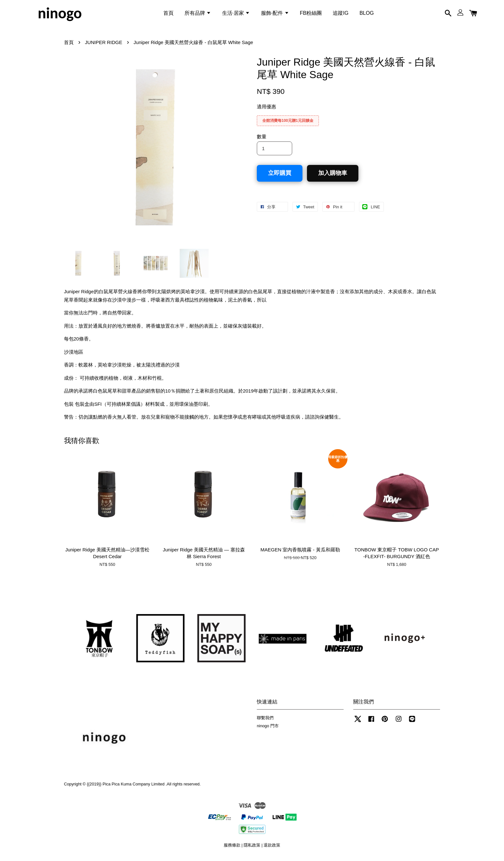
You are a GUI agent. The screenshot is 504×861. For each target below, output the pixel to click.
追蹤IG (341, 14)
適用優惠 (266, 109)
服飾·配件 (275, 14)
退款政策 (272, 848)
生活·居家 (236, 14)
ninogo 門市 (268, 728)
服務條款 (232, 848)
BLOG (366, 14)
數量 (262, 139)
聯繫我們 (265, 721)
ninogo (60, 14)
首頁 (168, 14)
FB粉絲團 (311, 14)
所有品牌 (198, 14)
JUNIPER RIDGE (104, 45)
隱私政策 (252, 848)
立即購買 (280, 176)
